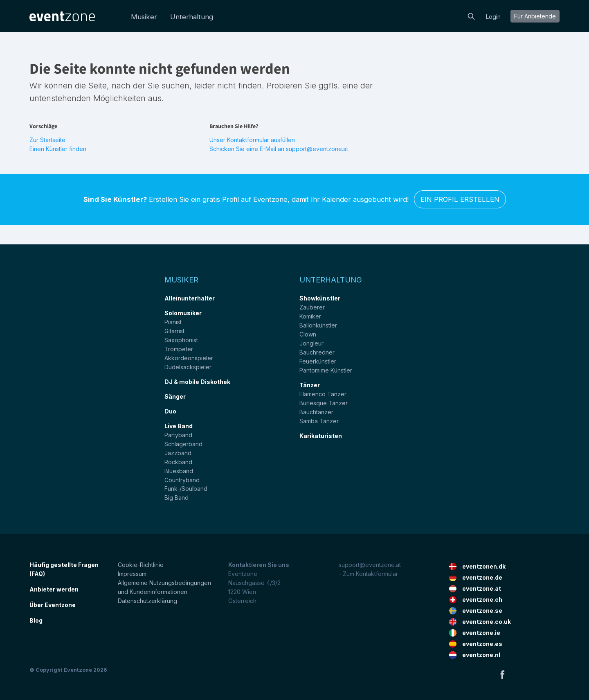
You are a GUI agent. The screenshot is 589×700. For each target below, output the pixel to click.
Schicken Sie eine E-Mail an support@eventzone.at (279, 149)
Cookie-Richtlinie (141, 565)
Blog (36, 620)
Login (493, 17)
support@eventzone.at (370, 565)
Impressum (132, 574)
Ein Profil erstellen (460, 199)
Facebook (502, 674)
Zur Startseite (47, 140)
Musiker (144, 17)
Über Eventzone (53, 605)
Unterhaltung (192, 17)
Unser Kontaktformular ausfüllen (252, 140)
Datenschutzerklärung (147, 601)
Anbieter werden (54, 589)
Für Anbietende (535, 16)
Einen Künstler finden (58, 149)
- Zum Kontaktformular (368, 574)
